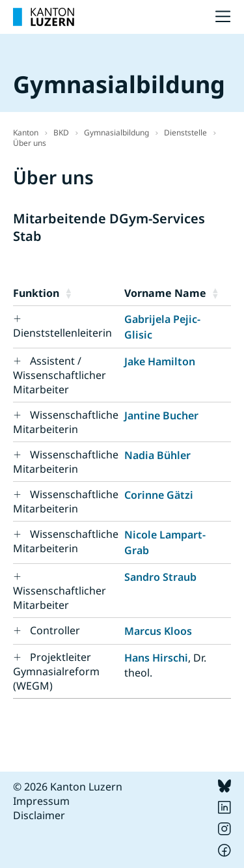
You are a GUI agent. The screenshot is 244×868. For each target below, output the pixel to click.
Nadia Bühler (157, 455)
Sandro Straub (160, 577)
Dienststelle (185, 133)
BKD (61, 133)
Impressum (41, 801)
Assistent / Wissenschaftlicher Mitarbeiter (60, 375)
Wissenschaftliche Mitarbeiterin (66, 422)
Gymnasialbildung (116, 133)
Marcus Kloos (158, 631)
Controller (55, 630)
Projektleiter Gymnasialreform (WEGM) (56, 671)
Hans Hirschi (156, 658)
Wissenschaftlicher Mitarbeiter (60, 598)
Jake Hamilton (160, 361)
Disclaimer (39, 815)
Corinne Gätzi (159, 495)
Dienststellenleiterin (62, 333)
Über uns (30, 143)
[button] (92, 293)
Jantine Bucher (161, 415)
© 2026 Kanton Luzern (68, 787)
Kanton (26, 133)
